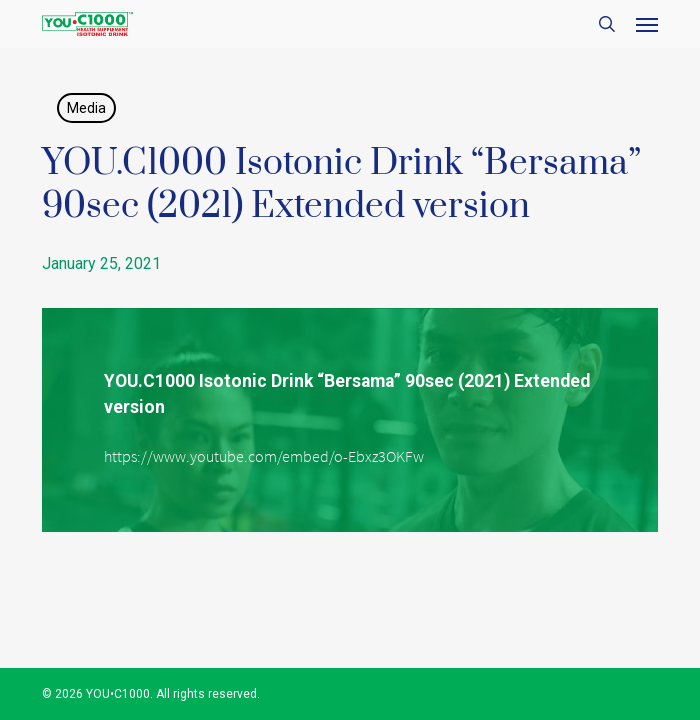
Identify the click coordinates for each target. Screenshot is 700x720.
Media (86, 108)
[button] (647, 24)
